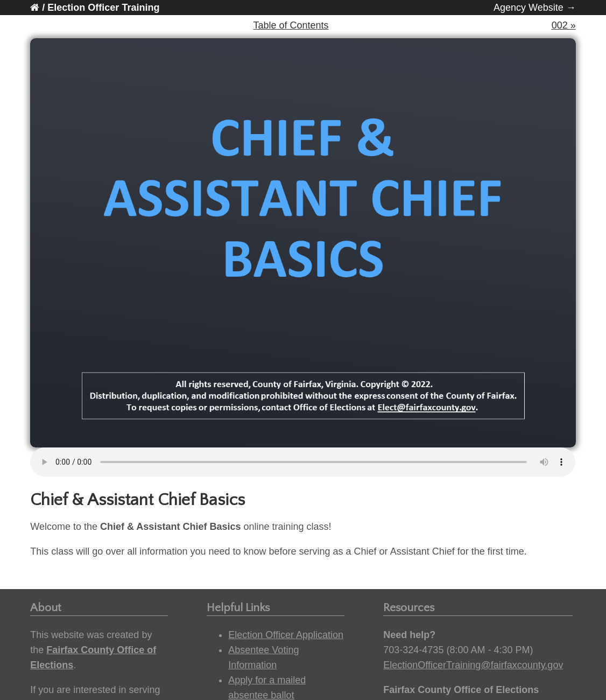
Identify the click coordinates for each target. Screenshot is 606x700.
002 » (564, 25)
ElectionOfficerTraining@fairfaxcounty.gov (473, 665)
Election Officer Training (103, 8)
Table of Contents (291, 25)
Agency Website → (535, 8)
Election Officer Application (286, 635)
